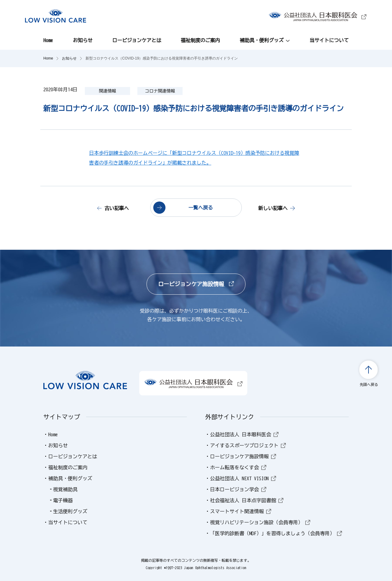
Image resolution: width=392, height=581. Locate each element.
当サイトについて (329, 40)
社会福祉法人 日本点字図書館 (247, 500)
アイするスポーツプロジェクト (248, 445)
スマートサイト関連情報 (241, 511)
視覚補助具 (65, 489)
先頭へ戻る (369, 384)
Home (48, 40)
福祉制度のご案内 (200, 40)
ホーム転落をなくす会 (238, 467)
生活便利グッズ (70, 511)
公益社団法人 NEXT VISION (243, 478)
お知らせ (83, 40)
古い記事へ (117, 208)
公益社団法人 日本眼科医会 (244, 434)
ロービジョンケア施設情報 (196, 284)
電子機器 (63, 500)
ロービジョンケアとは (137, 40)
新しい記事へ (273, 208)
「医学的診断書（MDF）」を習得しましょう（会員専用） (276, 533)
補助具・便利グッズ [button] (262, 40)
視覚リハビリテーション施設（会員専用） (260, 522)
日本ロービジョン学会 (238, 489)
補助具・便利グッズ (70, 478)
